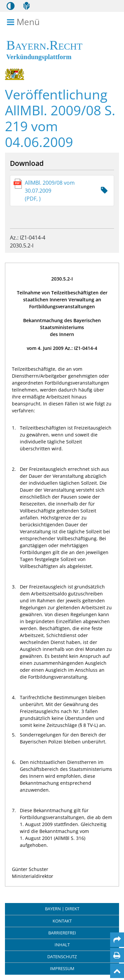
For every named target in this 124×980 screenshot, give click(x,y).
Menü (24, 22)
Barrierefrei (62, 933)
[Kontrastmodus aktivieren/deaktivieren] (11, 6)
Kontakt (62, 921)
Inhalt (62, 945)
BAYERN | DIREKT (62, 909)
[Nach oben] (117, 971)
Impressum (62, 968)
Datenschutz (62, 957)
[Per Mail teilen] (117, 940)
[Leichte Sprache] (26, 6)
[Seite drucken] (117, 955)
